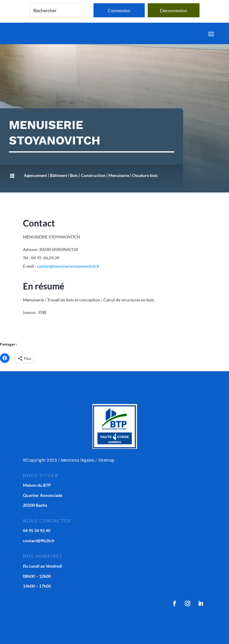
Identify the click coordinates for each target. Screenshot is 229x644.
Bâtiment (59, 175)
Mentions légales (78, 460)
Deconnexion (174, 10)
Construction (93, 175)
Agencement (35, 175)
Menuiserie (119, 175)
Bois (74, 175)
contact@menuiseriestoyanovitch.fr (68, 266)
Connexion (119, 10)
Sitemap (106, 460)
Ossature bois (145, 175)
